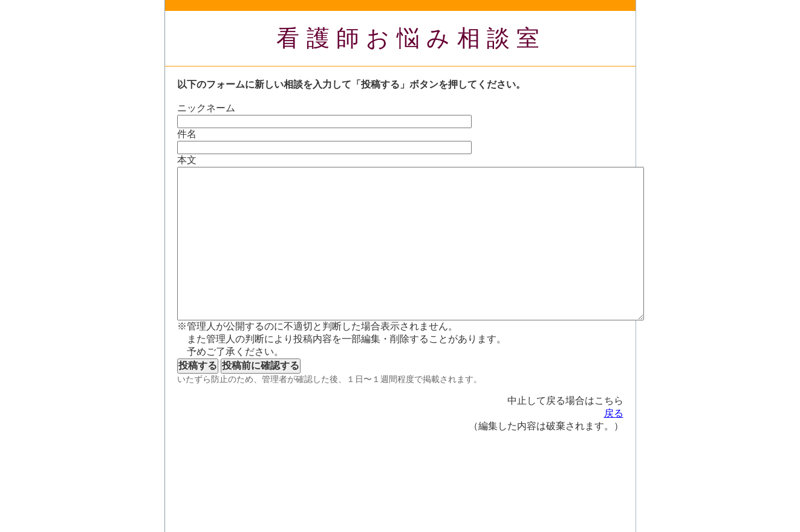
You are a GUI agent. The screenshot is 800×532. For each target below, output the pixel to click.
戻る (614, 413)
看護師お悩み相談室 (411, 38)
